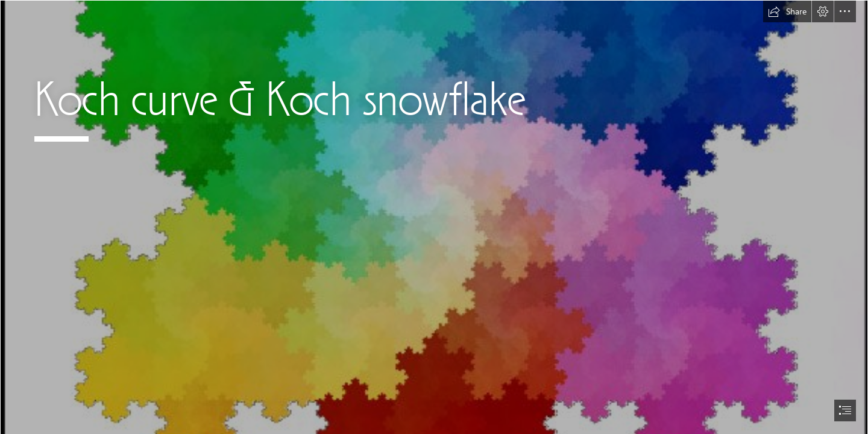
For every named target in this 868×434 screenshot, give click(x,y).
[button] (787, 11)
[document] (434, 217)
